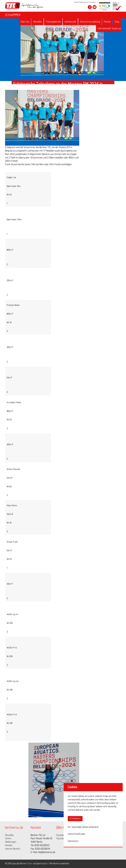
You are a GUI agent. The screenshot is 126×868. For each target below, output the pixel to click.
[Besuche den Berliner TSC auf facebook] (90, 7)
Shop (117, 22)
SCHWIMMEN (13, 15)
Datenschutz (84, 2)
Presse (76, 2)
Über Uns (25, 22)
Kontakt (9, 845)
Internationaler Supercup (109, 28)
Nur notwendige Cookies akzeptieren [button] (83, 827)
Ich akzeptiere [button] (75, 819)
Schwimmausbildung (90, 22)
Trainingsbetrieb (53, 22)
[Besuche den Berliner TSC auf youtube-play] (94, 7)
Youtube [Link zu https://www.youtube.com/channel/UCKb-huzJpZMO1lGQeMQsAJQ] (60, 838)
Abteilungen (11, 842)
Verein (8, 838)
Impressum (93, 2)
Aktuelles (37, 22)
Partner (107, 22)
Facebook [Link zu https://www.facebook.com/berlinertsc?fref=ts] (61, 835)
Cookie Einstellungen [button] (76, 834)
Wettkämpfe (70, 22)
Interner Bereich (13, 849)
